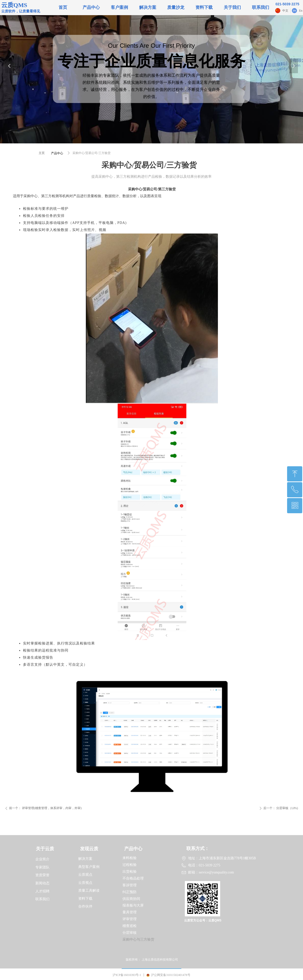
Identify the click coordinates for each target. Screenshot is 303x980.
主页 (42, 153)
